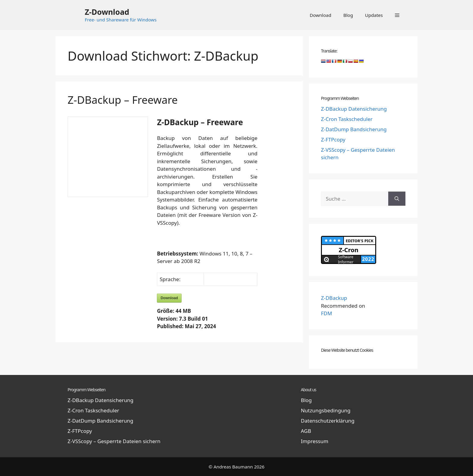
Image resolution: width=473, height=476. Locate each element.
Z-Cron (349, 250)
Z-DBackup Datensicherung (354, 109)
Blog (348, 15)
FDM (327, 313)
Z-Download (107, 12)
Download (321, 15)
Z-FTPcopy (333, 140)
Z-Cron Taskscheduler (347, 119)
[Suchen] (397, 199)
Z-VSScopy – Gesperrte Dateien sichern (114, 441)
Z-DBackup (334, 298)
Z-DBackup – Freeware (123, 100)
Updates (374, 15)
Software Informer (346, 259)
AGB (306, 431)
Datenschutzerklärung (328, 421)
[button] (397, 15)
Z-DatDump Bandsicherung (354, 129)
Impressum (314, 441)
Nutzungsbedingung (325, 410)
